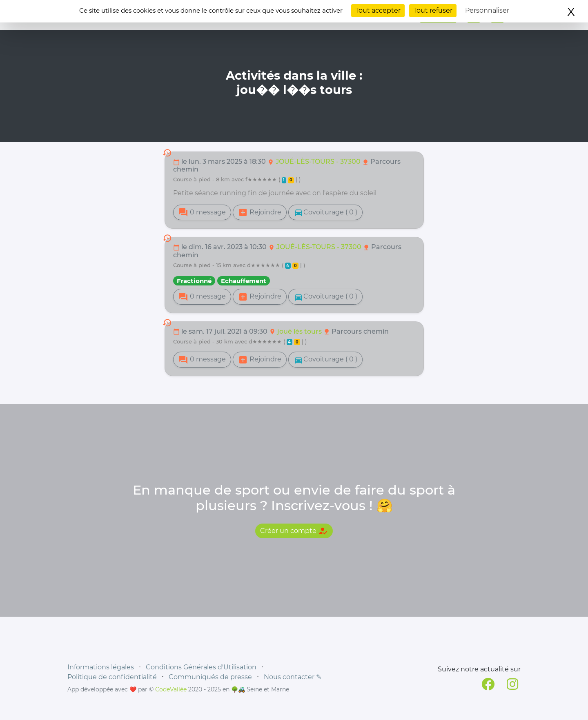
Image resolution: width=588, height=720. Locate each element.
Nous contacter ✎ (293, 677)
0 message (202, 212)
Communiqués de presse (210, 677)
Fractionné (194, 281)
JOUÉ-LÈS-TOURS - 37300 (319, 162)
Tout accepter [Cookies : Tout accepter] (378, 10)
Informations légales (101, 667)
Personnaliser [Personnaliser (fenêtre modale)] (487, 10)
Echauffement (244, 281)
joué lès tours (300, 331)
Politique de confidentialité (112, 677)
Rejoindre (260, 212)
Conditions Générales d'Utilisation (201, 667)
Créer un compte (294, 531)
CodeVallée (171, 689)
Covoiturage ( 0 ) (325, 212)
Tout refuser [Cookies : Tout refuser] (433, 10)
